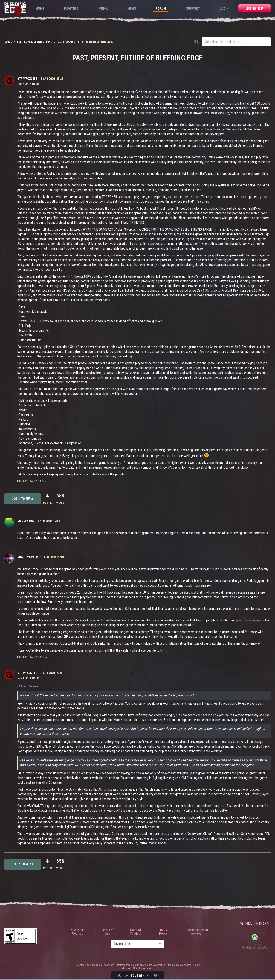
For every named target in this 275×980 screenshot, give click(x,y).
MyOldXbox (26, 521)
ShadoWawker (28, 557)
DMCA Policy (163, 932)
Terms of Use (108, 932)
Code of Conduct (136, 932)
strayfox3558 (27, 79)
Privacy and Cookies (77, 932)
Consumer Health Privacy (196, 932)
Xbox (255, 941)
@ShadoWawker (28, 686)
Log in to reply (23, 499)
